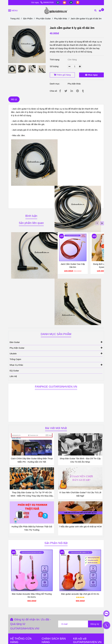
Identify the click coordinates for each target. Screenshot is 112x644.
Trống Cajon (15, 359)
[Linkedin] (72, 91)
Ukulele (56, 353)
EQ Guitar (14, 371)
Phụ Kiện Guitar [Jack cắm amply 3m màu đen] (43, 19)
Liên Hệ (13, 376)
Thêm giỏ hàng (62, 75)
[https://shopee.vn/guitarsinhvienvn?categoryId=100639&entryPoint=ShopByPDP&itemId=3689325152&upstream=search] (78, 2)
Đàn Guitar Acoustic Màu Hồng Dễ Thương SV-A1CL (32, 595)
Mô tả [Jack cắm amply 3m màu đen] (14, 99)
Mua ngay (91, 75)
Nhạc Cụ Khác (56, 365)
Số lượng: (55, 66)
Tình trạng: (55, 60)
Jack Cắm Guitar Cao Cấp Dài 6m (73, 266)
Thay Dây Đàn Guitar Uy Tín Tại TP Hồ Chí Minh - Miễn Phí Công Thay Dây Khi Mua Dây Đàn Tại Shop (32, 494)
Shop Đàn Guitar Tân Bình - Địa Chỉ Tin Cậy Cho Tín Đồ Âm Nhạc (80, 460)
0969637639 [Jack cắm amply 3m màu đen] (47, 2)
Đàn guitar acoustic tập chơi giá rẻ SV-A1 (80, 594)
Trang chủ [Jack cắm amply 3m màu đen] (15, 19)
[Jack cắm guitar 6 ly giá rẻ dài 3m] (56, 10)
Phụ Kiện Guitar (56, 348)
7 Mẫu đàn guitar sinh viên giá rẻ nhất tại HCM (80, 527)
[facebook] (58, 2)
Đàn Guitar (56, 342)
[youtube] (65, 2)
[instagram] (71, 2)
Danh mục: (55, 84)
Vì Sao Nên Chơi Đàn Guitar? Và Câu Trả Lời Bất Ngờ (80, 494)
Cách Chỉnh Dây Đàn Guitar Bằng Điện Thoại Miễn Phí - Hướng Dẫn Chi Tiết (32, 460)
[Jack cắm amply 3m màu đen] (101, 11)
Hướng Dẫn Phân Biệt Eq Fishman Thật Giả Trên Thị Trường (32, 528)
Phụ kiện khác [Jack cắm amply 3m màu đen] (61, 19)
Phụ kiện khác (74, 84)
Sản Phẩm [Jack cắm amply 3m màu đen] (28, 19)
